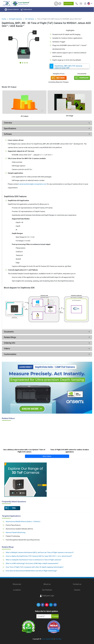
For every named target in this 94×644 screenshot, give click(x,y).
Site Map (58, 639)
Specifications (10, 128)
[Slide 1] (20, 63)
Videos (7, 348)
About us (47, 584)
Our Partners (47, 590)
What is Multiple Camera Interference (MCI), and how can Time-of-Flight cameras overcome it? (40, 552)
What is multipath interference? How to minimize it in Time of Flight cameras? (34, 560)
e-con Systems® (47, 639)
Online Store (26, 10)
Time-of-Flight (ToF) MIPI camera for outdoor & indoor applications (70, 451)
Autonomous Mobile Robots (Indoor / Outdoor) (23, 521)
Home (4, 19)
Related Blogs (10, 337)
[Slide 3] (25, 63)
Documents (9, 332)
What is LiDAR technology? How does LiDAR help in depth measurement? (32, 563)
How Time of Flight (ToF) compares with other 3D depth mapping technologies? (35, 567)
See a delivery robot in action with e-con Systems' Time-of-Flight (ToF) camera (24, 451)
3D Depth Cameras (16, 19)
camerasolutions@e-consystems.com (33, 184)
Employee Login (47, 596)
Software (8, 134)
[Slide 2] (23, 63)
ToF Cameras (30, 19)
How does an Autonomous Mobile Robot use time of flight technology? (31, 571)
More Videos (47, 456)
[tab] (47, 123)
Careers (77, 590)
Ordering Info (10, 343)
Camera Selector (12, 10)
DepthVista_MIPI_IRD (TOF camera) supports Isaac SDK (68, 67)
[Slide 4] (27, 63)
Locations (17, 590)
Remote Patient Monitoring (16, 532)
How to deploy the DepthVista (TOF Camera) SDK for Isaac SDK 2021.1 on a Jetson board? (39, 556)
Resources (17, 584)
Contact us (77, 584)
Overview (8, 123)
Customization (10, 354)
